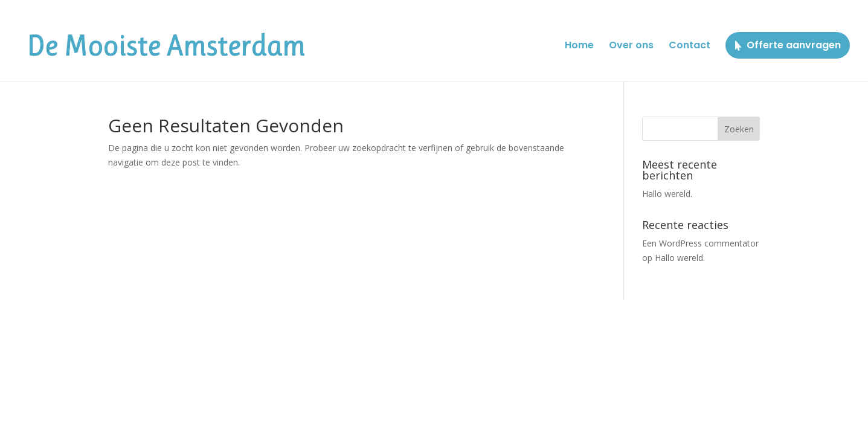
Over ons (631, 47)
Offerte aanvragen (794, 45)
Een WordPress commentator (700, 243)
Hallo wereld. (667, 194)
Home (579, 47)
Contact (690, 47)
